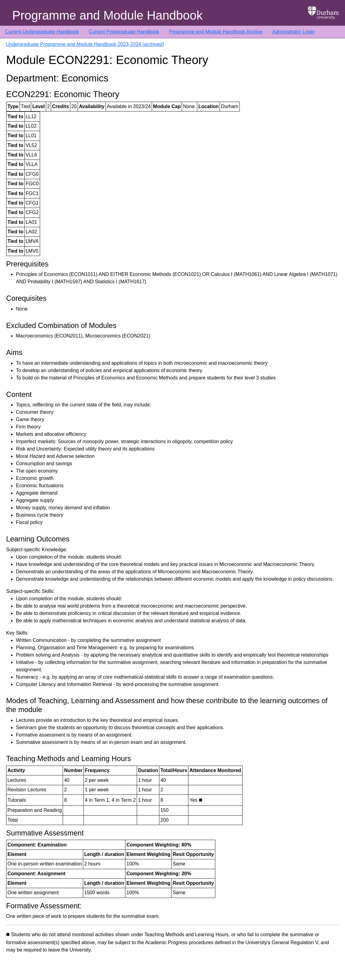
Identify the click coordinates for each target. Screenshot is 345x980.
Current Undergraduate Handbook (42, 32)
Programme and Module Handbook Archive (216, 32)
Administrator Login (293, 32)
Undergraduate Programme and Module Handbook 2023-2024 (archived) (85, 44)
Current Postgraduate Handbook (124, 32)
